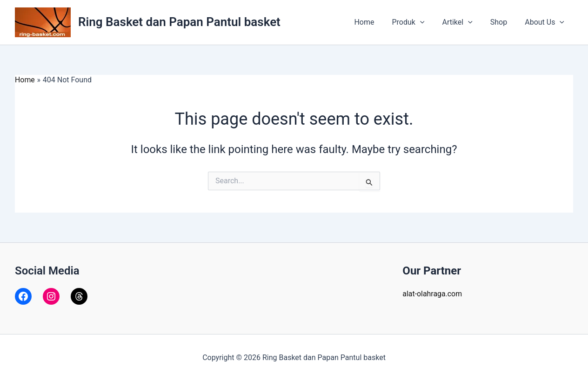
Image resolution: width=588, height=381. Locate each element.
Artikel (464, 22)
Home (377, 22)
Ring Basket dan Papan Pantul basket (179, 22)
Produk (418, 22)
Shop (503, 22)
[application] (430, 22)
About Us (546, 22)
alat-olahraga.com (432, 294)
